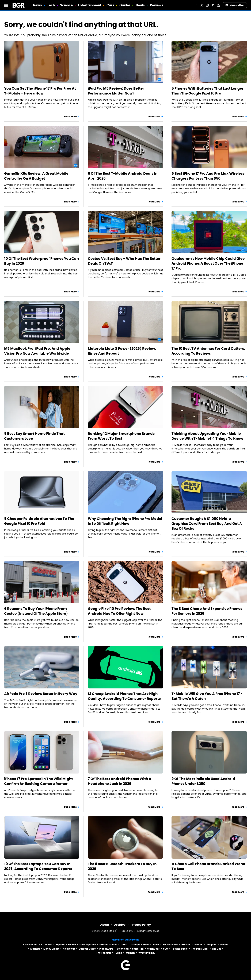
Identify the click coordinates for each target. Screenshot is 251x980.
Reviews (157, 5)
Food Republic (88, 945)
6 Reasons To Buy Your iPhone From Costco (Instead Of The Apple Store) (36, 611)
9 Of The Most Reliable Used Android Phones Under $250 (203, 781)
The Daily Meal (200, 949)
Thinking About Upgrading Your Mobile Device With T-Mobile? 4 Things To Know (207, 436)
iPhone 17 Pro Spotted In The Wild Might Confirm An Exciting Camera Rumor (38, 781)
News (37, 5)
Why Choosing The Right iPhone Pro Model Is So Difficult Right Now (125, 521)
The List (216, 949)
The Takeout (103, 953)
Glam (124, 945)
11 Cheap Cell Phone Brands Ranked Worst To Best (208, 866)
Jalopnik (211, 945)
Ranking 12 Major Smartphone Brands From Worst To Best (121, 436)
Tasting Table (180, 949)
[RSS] (218, 5)
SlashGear (153, 949)
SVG (166, 949)
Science (66, 5)
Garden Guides (108, 945)
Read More (70, 117)
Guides (125, 5)
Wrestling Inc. (147, 953)
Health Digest (151, 945)
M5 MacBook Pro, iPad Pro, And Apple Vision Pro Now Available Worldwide (37, 351)
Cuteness (47, 945)
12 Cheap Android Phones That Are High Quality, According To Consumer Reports (124, 696)
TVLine (118, 953)
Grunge (135, 945)
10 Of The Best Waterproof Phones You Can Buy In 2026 (41, 261)
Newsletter (235, 5)
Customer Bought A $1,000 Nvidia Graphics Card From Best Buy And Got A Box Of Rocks (207, 524)
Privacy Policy (141, 925)
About (105, 925)
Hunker (186, 945)
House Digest (170, 945)
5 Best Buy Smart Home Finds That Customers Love (34, 436)
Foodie (72, 945)
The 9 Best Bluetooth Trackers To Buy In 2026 (122, 866)
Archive (120, 925)
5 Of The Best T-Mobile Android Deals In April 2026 (123, 176)
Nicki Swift (69, 949)
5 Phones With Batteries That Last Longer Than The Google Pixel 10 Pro (208, 91)
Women (130, 953)
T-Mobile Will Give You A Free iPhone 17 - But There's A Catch (207, 696)
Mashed (35, 949)
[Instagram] (207, 5)
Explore (60, 945)
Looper (224, 945)
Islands (198, 945)
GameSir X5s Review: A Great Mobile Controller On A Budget (36, 176)
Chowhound (30, 945)
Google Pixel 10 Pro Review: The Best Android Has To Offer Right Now (119, 611)
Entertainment (90, 5)
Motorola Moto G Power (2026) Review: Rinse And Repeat (122, 351)
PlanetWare (106, 949)
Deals (140, 5)
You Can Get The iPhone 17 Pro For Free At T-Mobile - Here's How (40, 91)
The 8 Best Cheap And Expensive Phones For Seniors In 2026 (207, 611)
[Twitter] (202, 5)
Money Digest (51, 949)
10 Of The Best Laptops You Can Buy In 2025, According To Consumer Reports (38, 866)
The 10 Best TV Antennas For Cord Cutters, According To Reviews (208, 351)
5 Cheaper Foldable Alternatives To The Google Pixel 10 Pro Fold (39, 521)
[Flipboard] (213, 5)
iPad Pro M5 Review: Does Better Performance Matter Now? (116, 91)
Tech (51, 5)
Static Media (109, 931)
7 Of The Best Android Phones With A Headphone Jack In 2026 (120, 781)
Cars (110, 5)
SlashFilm (138, 949)
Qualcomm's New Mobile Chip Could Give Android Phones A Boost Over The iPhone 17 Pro (208, 263)
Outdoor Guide (87, 949)
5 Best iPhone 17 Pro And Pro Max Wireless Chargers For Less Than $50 (208, 176)
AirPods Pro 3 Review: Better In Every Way (41, 694)
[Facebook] (196, 5)
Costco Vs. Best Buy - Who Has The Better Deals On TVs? (124, 261)
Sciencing (123, 949)
